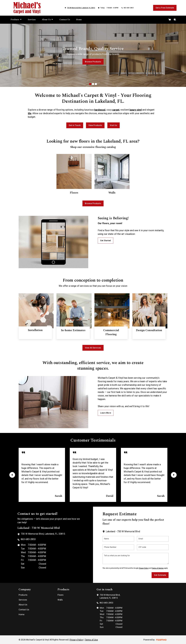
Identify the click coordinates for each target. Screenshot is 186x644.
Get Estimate (160, 575)
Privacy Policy (144, 568)
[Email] (153, 539)
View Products (95, 125)
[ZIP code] (153, 547)
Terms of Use (91, 640)
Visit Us (113, 125)
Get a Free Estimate (165, 8)
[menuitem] (16, 20)
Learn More (106, 413)
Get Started (106, 241)
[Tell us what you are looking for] (136, 558)
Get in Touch (75, 125)
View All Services (93, 348)
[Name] (118, 539)
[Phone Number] (118, 547)
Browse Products (93, 62)
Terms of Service (158, 568)
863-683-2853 (129, 8)
